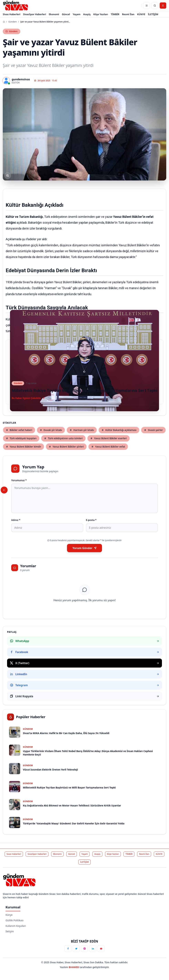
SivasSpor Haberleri (35, 14)
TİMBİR (115, 14)
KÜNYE (141, 14)
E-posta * (91, 520)
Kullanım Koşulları (16, 926)
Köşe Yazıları (101, 14)
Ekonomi (54, 14)
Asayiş (87, 14)
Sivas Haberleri (12, 14)
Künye (9, 915)
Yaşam (76, 14)
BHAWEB (74, 967)
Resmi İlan (128, 14)
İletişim (10, 931)
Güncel (66, 14)
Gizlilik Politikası (14, 920)
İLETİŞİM (153, 14)
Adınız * (16, 520)
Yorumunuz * (19, 480)
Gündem (12, 22)
